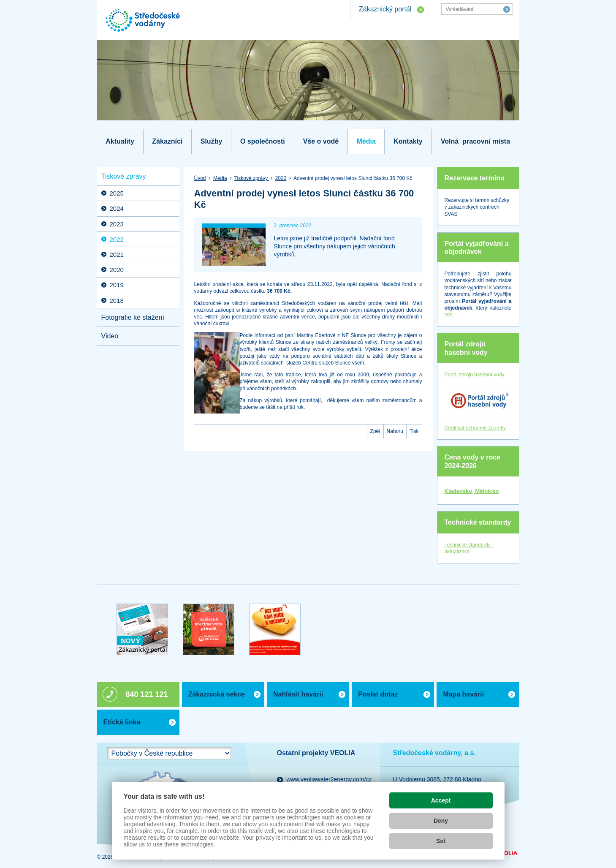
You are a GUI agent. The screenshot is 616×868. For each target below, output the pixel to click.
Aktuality (120, 141)
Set (441, 841)
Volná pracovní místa (475, 141)
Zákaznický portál (385, 9)
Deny (441, 821)
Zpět (375, 431)
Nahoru (395, 431)
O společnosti (263, 141)
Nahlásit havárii (298, 694)
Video (110, 336)
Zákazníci (167, 141)
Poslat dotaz (378, 694)
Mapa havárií (463, 694)
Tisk (414, 431)
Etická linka (122, 722)
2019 (117, 285)
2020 (117, 270)
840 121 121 (147, 694)
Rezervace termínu (475, 178)
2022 (281, 178)
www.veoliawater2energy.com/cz (329, 779)
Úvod (200, 178)
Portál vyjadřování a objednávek (477, 248)
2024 (117, 208)
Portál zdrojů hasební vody (466, 348)
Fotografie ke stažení (133, 317)
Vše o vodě (321, 141)
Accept (441, 800)
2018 (117, 301)
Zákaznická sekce (217, 694)
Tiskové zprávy (252, 178)
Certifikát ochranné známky (475, 428)
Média (366, 141)
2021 (117, 254)
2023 (117, 224)
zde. (449, 315)
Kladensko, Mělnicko (472, 491)
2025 (117, 193)
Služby (212, 141)
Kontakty (408, 141)
